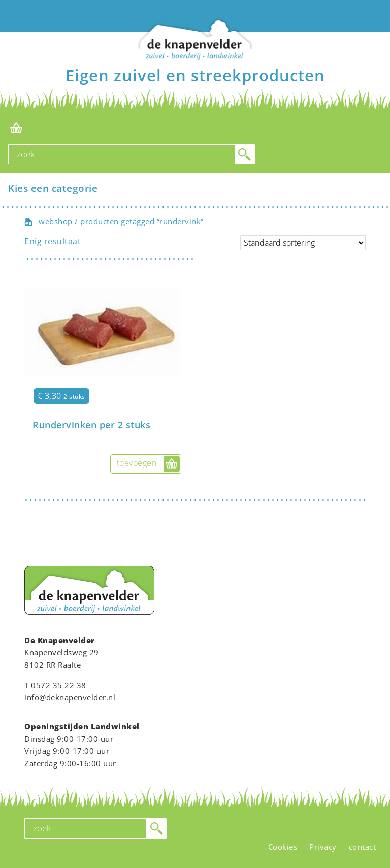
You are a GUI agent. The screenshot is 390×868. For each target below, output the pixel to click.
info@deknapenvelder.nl (70, 697)
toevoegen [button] (137, 463)
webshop (56, 221)
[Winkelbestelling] (303, 243)
